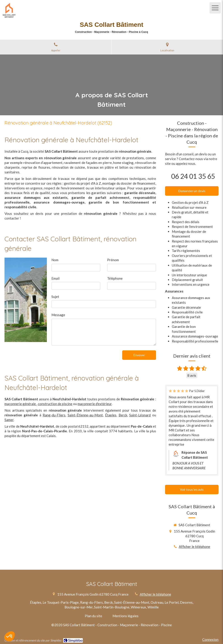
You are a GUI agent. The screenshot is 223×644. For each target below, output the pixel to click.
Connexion (210, 639)
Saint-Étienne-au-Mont (85, 415)
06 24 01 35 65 (193, 176)
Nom (55, 260)
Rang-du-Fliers (54, 415)
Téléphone (115, 278)
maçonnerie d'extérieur (95, 404)
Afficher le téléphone (194, 546)
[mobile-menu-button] (215, 8)
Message (58, 315)
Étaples (111, 415)
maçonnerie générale (21, 404)
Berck (123, 415)
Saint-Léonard (140, 415)
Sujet (55, 297)
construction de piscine (55, 404)
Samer (9, 420)
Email (55, 278)
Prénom (113, 260)
